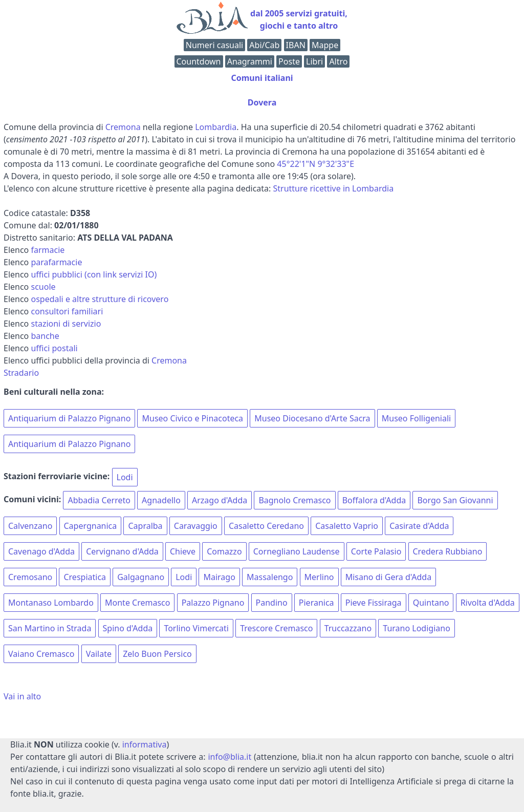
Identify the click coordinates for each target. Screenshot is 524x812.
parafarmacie (56, 262)
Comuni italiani (262, 78)
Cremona (123, 127)
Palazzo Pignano (213, 603)
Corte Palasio (376, 551)
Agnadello (161, 500)
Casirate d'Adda (419, 526)
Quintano (431, 603)
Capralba (145, 526)
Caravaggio (196, 526)
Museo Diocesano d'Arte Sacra (312, 418)
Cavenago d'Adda (41, 551)
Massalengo (270, 577)
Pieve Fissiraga (374, 603)
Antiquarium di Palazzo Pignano (69, 418)
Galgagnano (141, 577)
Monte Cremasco (137, 603)
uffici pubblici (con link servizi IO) (94, 274)
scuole (43, 287)
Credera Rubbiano (448, 551)
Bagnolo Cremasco (294, 500)
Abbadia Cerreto (99, 500)
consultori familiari (67, 311)
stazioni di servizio (66, 324)
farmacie (48, 250)
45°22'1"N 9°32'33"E (315, 164)
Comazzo (224, 551)
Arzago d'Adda (220, 500)
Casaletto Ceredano (266, 526)
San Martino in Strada (50, 628)
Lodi (125, 477)
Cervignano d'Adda (122, 551)
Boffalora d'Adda (374, 500)
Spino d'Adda (128, 628)
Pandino (272, 603)
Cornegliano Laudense (297, 551)
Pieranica (316, 603)
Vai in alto (22, 696)
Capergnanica (91, 526)
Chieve (183, 551)
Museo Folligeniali (416, 418)
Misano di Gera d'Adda (388, 577)
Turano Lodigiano (417, 628)
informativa (145, 744)
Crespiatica (85, 577)
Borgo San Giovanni (455, 500)
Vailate (99, 654)
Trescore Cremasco (276, 628)
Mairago (219, 577)
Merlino (319, 577)
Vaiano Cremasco (41, 654)
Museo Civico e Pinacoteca (192, 418)
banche (45, 336)
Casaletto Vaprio (347, 526)
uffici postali (54, 348)
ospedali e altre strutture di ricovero (100, 299)
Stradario (21, 373)
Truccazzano (348, 628)
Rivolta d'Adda (488, 603)
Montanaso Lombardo (51, 603)
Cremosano (30, 577)
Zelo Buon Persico (157, 654)
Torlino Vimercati (196, 628)
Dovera (262, 102)
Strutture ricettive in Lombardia (334, 188)
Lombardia (216, 127)
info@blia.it (230, 757)
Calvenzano (30, 526)
